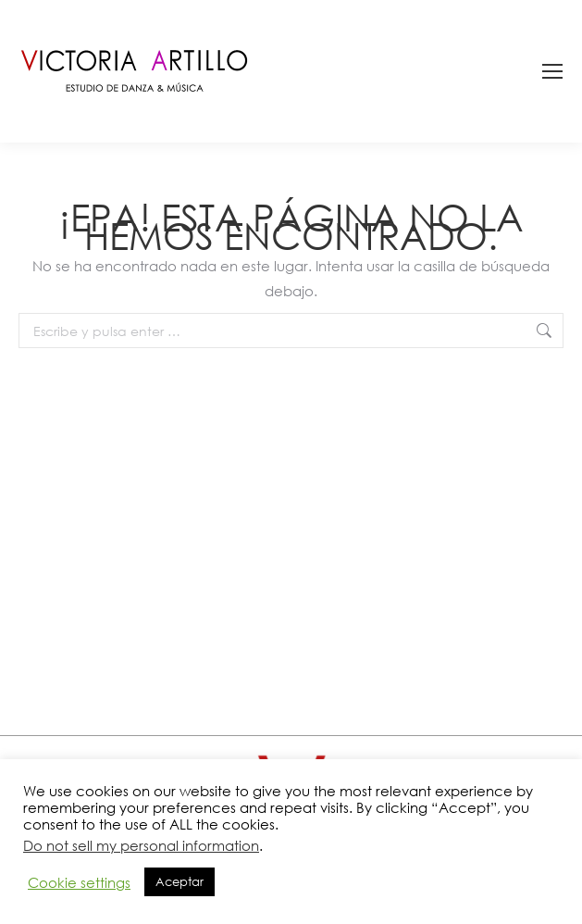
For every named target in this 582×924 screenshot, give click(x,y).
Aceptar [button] (180, 882)
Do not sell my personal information (141, 845)
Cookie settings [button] (79, 882)
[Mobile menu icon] (552, 71)
